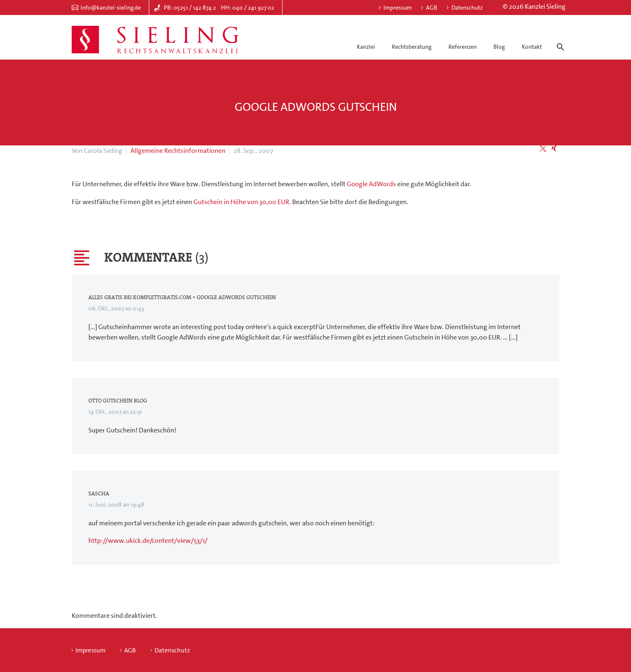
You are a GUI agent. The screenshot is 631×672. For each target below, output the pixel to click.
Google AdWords (371, 184)
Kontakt (532, 47)
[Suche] (559, 40)
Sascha (99, 494)
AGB (432, 7)
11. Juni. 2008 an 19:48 (116, 505)
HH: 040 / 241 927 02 (248, 7)
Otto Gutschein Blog (118, 401)
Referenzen (463, 47)
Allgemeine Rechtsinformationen (178, 151)
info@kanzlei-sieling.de (111, 7)
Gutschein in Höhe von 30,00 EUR (241, 202)
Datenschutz (467, 7)
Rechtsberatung (412, 47)
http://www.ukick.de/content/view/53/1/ (148, 541)
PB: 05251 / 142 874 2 (190, 7)
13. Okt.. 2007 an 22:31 (115, 412)
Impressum (398, 7)
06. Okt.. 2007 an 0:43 (116, 308)
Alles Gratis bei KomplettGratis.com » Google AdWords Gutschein (182, 297)
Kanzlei (366, 47)
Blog (499, 47)
